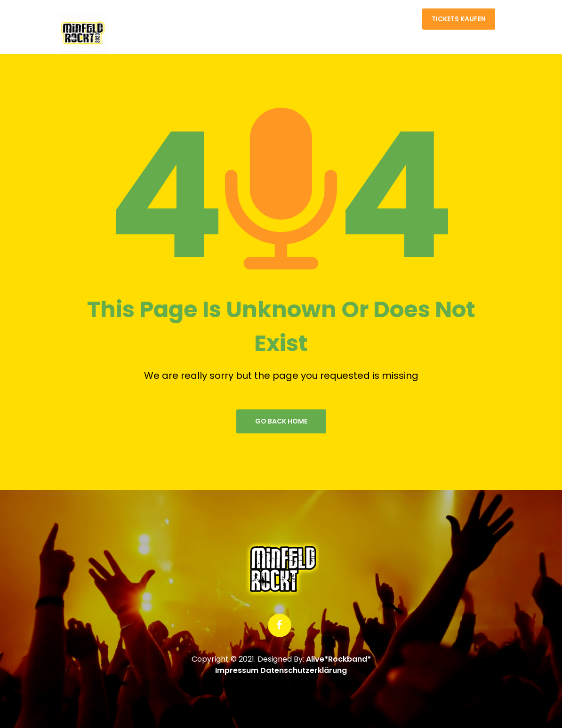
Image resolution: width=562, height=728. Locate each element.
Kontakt (399, 21)
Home (364, 21)
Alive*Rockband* (338, 659)
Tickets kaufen (459, 19)
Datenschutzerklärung (304, 670)
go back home (281, 421)
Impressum (237, 670)
